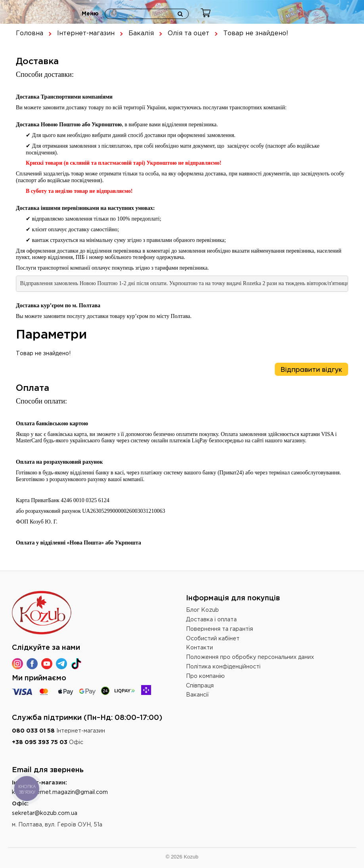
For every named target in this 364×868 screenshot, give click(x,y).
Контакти (199, 648)
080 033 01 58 (33, 731)
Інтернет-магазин (86, 33)
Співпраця (200, 686)
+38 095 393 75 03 (40, 742)
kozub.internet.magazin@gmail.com (60, 792)
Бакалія (141, 33)
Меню (90, 14)
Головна (30, 33)
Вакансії (197, 695)
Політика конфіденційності (223, 667)
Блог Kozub (202, 610)
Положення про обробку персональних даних (250, 657)
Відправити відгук (311, 370)
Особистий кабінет (213, 639)
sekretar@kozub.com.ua (45, 813)
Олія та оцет (189, 33)
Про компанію (205, 676)
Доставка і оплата (211, 620)
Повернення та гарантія (219, 629)
